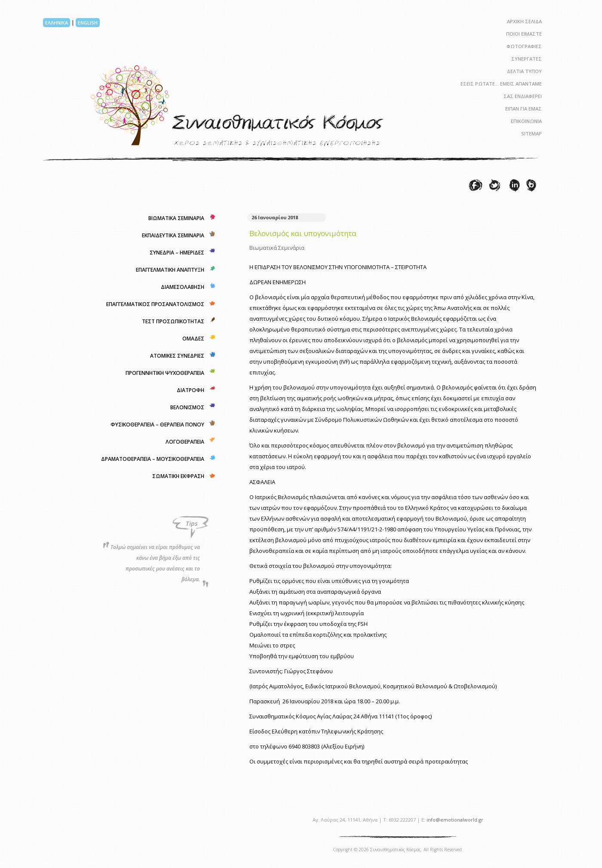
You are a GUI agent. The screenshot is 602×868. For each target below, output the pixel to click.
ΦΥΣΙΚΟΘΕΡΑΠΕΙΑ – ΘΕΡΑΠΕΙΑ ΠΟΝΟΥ (157, 425)
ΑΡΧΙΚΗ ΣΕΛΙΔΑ (524, 21)
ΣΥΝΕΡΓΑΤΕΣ (527, 59)
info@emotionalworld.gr (455, 820)
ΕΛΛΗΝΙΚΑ (57, 23)
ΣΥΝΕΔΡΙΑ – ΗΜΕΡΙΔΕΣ (177, 253)
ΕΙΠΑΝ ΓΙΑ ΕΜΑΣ (524, 109)
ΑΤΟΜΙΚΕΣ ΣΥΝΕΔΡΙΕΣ (177, 356)
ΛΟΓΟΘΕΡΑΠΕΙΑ (185, 442)
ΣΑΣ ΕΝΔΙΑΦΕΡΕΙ (523, 96)
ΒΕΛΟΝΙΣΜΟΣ (187, 407)
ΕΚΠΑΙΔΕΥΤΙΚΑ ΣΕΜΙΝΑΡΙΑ (173, 235)
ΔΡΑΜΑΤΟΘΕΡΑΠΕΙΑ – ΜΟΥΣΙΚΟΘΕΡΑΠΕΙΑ (153, 459)
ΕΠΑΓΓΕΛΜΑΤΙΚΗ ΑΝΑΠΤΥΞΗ (170, 270)
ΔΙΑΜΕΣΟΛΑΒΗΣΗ (183, 287)
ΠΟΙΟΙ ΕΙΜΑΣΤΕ (524, 34)
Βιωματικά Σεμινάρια (277, 248)
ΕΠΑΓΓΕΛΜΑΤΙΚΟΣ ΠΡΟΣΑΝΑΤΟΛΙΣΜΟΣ (155, 304)
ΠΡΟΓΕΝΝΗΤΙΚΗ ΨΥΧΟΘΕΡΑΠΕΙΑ (165, 373)
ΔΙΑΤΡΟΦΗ (190, 390)
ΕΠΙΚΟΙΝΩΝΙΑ (526, 121)
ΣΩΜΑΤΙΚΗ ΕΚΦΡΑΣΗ (178, 476)
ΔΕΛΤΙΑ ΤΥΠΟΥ (524, 71)
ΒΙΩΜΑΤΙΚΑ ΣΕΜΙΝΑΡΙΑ (176, 218)
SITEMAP (531, 133)
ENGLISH (88, 23)
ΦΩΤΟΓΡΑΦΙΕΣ (524, 46)
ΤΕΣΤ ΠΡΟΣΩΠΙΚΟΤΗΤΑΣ (173, 321)
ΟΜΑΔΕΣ (193, 339)
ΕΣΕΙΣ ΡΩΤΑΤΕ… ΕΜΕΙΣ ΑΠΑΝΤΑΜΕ (501, 84)
